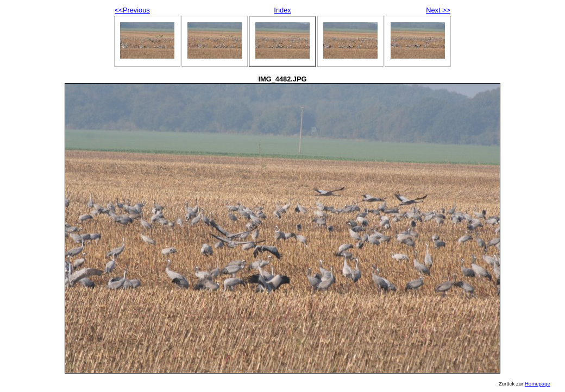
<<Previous (132, 10)
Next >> (438, 10)
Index (282, 10)
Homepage (538, 384)
